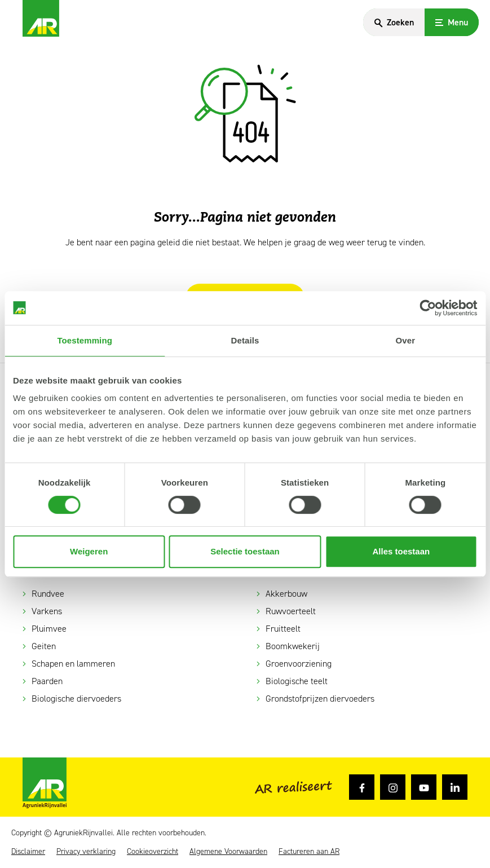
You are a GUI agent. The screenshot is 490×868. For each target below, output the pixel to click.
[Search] (392, 23)
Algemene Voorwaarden (228, 852)
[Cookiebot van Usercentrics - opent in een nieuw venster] (428, 308)
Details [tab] (245, 340)
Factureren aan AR (309, 852)
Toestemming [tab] (85, 340)
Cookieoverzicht (153, 852)
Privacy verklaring (86, 852)
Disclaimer (28, 852)
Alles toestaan (401, 551)
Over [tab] (406, 340)
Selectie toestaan (245, 551)
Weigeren (89, 551)
